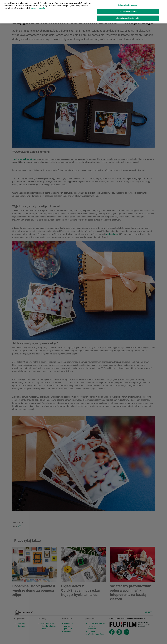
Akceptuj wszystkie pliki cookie (128, 17)
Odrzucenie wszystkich (128, 10)
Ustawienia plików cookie (128, 4)
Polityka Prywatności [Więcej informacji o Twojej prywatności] (37, 7)
